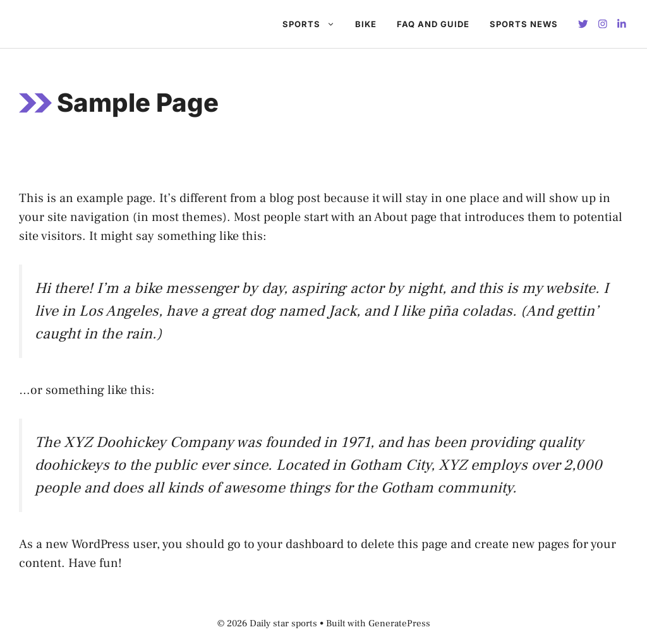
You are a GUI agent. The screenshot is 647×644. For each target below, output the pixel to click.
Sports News (524, 24)
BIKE (366, 24)
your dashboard (300, 544)
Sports (314, 24)
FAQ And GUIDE (433, 24)
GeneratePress (399, 623)
